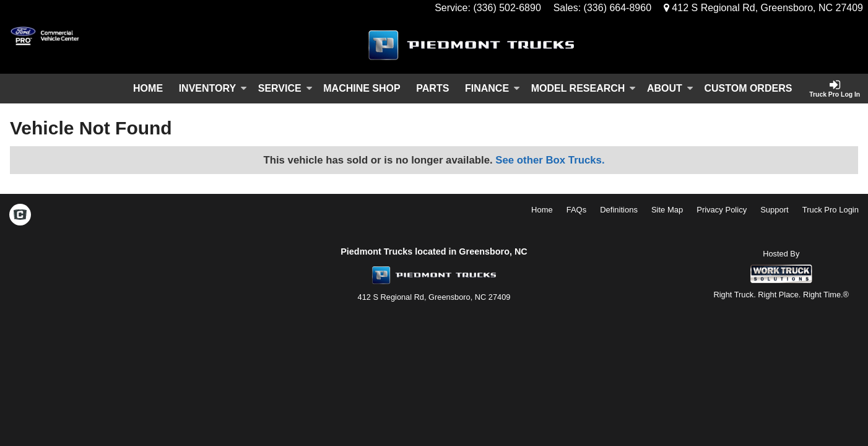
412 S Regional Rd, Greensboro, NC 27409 (763, 8)
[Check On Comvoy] (20, 216)
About (670, 88)
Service (285, 88)
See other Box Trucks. (550, 160)
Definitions (619, 210)
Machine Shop (362, 88)
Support (775, 210)
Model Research (584, 88)
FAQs (577, 210)
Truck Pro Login (831, 210)
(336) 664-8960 (618, 8)
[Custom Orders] (749, 89)
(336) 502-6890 (507, 8)
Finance (493, 88)
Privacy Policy (722, 210)
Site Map (667, 210)
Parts (432, 88)
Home (148, 88)
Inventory (213, 88)
